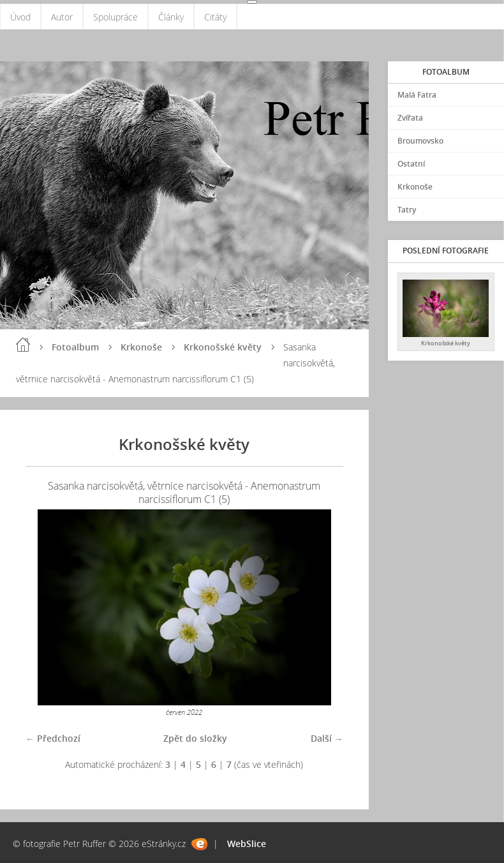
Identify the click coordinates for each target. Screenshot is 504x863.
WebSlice (247, 844)
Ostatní (411, 164)
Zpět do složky (195, 738)
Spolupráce (115, 17)
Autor (62, 17)
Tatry (407, 210)
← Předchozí (53, 738)
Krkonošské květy (223, 347)
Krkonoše (141, 347)
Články (171, 17)
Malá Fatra (417, 95)
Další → (327, 738)
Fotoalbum (75, 347)
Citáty (215, 17)
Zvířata (410, 118)
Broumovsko (420, 141)
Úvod (20, 17)
